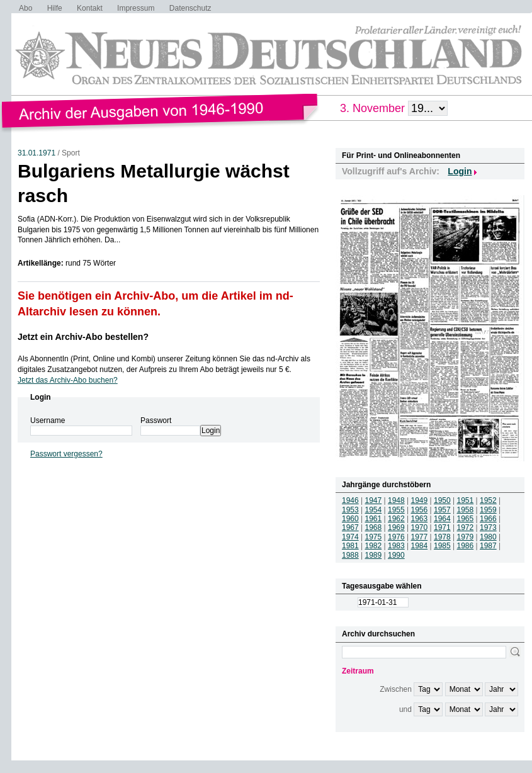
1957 (442, 510)
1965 (466, 519)
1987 (488, 546)
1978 (442, 537)
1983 (396, 546)
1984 (420, 546)
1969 (396, 528)
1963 (420, 519)
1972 (466, 528)
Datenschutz (190, 8)
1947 (374, 500)
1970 (420, 528)
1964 (442, 519)
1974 (350, 537)
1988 (350, 555)
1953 (350, 510)
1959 (488, 510)
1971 (442, 528)
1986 (466, 546)
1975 (374, 537)
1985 (442, 546)
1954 (374, 510)
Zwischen (396, 689)
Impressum (136, 8)
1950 (442, 500)
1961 (374, 519)
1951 (466, 500)
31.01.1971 (37, 153)
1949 (420, 500)
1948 (396, 500)
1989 (374, 555)
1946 (350, 500)
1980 (488, 537)
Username (48, 420)
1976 (396, 537)
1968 (374, 528)
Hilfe (55, 8)
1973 (488, 528)
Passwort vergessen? (66, 454)
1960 (350, 519)
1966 (488, 519)
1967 (350, 528)
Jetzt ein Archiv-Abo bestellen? (83, 337)
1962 (396, 519)
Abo (25, 8)
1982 (374, 546)
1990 (396, 555)
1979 (466, 537)
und (405, 709)
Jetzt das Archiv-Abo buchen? (68, 380)
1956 (420, 510)
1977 (420, 537)
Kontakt (90, 8)
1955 (396, 510)
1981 (350, 546)
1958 (466, 510)
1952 (488, 500)
